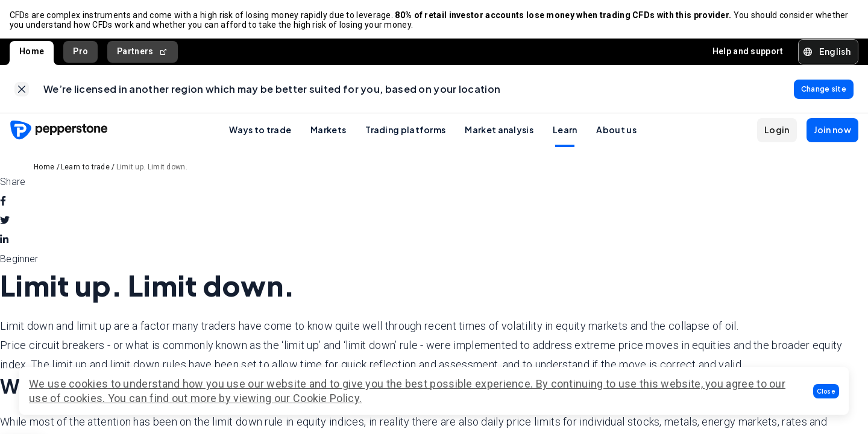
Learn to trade (85, 168)
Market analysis (499, 131)
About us (616, 131)
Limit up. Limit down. (152, 168)
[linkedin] (4, 241)
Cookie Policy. (327, 398)
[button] (826, 391)
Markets (328, 131)
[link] (22, 90)
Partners (143, 52)
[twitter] (5, 222)
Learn (565, 131)
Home (32, 52)
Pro (80, 52)
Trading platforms (405, 131)
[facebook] (3, 203)
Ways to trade (260, 131)
